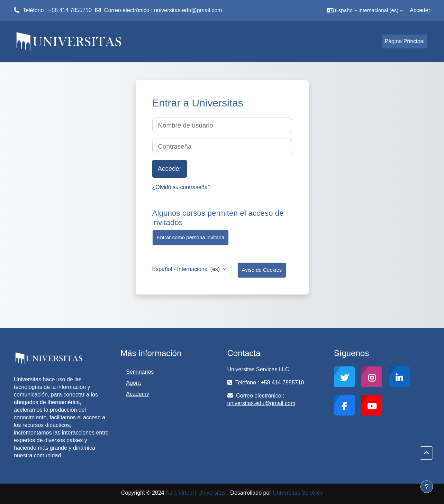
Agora (133, 383)
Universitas (213, 493)
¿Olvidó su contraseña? (182, 187)
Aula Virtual (180, 493)
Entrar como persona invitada (191, 237)
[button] (365, 10)
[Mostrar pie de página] (427, 487)
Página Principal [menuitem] (405, 41)
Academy (138, 394)
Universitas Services (298, 493)
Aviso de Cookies (262, 270)
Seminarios (140, 372)
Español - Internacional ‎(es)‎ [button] (187, 269)
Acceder (420, 10)
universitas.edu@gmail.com (188, 10)
